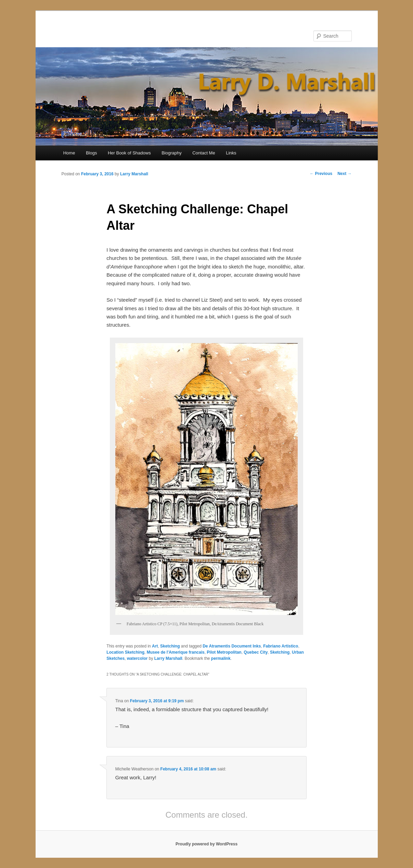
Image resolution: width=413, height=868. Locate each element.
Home (69, 153)
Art (155, 646)
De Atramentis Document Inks (232, 646)
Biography (172, 153)
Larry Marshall (134, 174)
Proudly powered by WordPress (206, 844)
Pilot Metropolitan (224, 652)
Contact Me (204, 153)
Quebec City (256, 652)
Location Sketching (125, 652)
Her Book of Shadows (129, 153)
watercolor (137, 658)
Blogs (92, 153)
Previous (321, 174)
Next (344, 174)
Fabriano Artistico (281, 646)
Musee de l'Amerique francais (176, 652)
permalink (221, 658)
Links (231, 153)
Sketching (170, 646)
